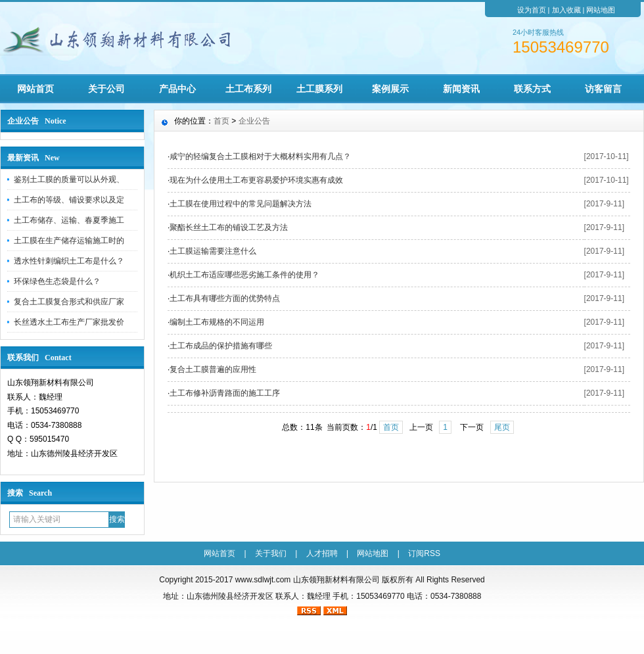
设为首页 (532, 10)
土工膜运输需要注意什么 (213, 251)
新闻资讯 (461, 89)
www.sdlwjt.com (263, 580)
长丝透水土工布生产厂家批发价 (69, 322)
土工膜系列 (319, 89)
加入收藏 (566, 10)
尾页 (502, 427)
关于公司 (106, 89)
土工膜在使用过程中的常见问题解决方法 (241, 204)
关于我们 (271, 553)
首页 (221, 121)
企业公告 (254, 121)
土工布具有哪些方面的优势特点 (225, 298)
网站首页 (35, 89)
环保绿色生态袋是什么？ (57, 281)
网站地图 (601, 10)
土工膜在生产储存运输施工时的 (69, 241)
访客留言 (603, 89)
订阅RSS (424, 553)
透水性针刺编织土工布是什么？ (69, 261)
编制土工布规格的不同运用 (217, 322)
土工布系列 (248, 89)
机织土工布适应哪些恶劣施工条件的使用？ (244, 275)
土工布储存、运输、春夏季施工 (69, 220)
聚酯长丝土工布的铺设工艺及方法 (229, 227)
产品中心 (177, 89)
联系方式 (532, 89)
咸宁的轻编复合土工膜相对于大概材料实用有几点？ (260, 156)
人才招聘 (322, 553)
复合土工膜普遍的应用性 (213, 369)
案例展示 (390, 89)
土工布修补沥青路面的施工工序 (225, 393)
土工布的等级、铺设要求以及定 (69, 200)
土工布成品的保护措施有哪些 (221, 346)
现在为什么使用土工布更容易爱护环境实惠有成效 (256, 180)
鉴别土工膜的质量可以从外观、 (69, 179)
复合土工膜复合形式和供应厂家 (69, 302)
